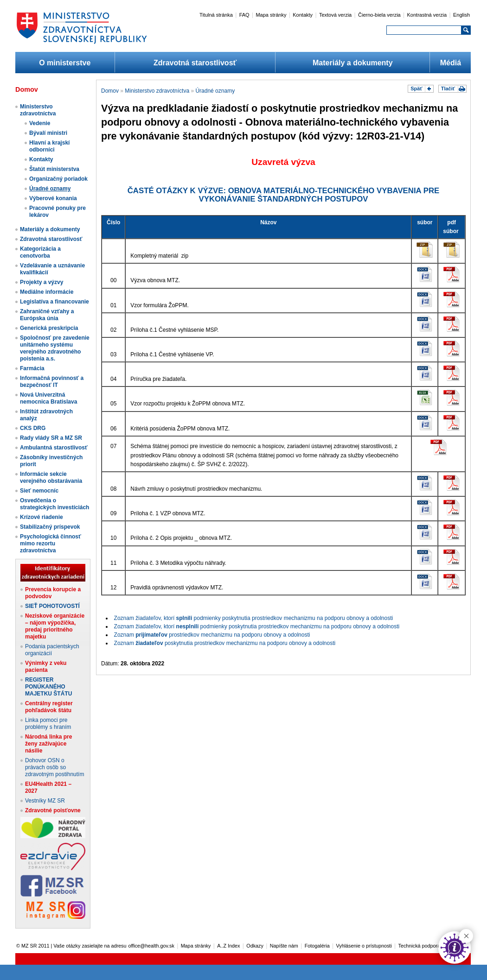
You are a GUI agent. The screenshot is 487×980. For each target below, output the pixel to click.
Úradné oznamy (50, 189)
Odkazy (255, 946)
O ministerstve (65, 63)
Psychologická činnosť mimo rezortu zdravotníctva (51, 544)
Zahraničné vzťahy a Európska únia (47, 315)
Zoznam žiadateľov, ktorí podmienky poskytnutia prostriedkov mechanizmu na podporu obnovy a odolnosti (254, 618)
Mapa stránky (271, 15)
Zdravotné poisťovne (53, 810)
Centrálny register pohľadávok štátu (49, 707)
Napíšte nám (284, 946)
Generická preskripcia (49, 328)
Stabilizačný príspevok (50, 527)
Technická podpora (420, 946)
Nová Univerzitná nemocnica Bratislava (48, 398)
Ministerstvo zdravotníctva (38, 110)
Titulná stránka (216, 15)
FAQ (244, 15)
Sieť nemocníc (39, 491)
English (461, 15)
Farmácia (32, 368)
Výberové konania (53, 198)
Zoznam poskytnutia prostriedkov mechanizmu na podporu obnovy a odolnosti (225, 643)
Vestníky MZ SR (45, 801)
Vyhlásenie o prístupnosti (364, 946)
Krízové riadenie (42, 517)
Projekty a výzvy (42, 282)
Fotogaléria (317, 946)
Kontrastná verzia (427, 15)
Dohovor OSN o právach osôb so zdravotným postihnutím (54, 767)
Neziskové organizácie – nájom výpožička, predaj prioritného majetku (55, 626)
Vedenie (40, 123)
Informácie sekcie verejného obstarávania (51, 477)
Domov (110, 91)
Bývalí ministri (48, 133)
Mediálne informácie (47, 292)
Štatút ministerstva (54, 169)
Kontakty (303, 15)
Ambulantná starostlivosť (54, 448)
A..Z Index (228, 946)
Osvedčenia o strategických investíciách (54, 504)
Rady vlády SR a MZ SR (51, 438)
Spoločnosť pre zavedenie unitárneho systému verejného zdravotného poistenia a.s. (55, 348)
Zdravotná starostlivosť (195, 63)
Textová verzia (335, 15)
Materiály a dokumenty (353, 63)
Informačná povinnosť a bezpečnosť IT (52, 382)
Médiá (451, 63)
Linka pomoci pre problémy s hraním (48, 724)
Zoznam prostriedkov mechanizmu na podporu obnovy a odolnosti (212, 635)
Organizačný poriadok (58, 179)
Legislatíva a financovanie (54, 302)
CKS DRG (33, 428)
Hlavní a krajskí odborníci (49, 146)
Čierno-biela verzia (379, 15)
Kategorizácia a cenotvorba (40, 252)
